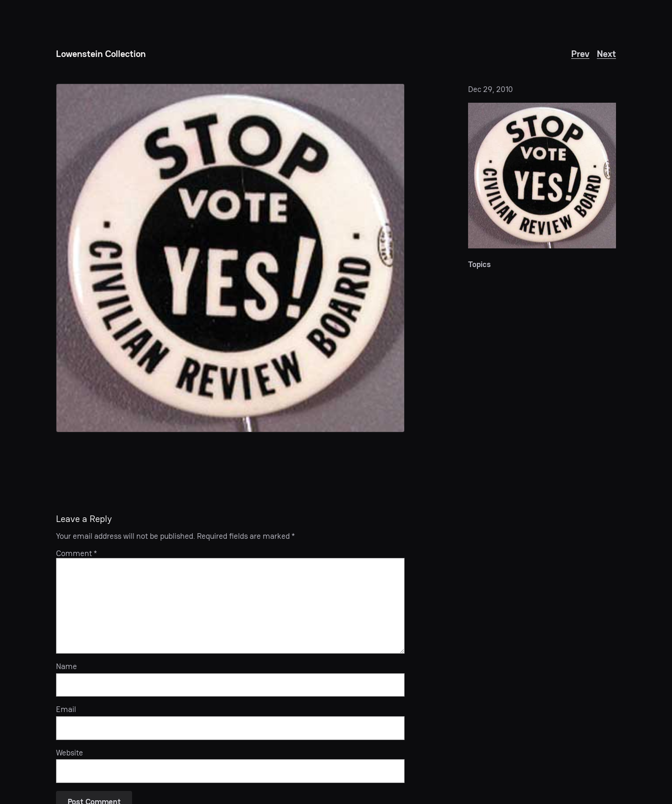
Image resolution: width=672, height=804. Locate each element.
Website (70, 753)
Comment (77, 553)
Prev (580, 54)
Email (66, 709)
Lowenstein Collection (101, 54)
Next (606, 54)
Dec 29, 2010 (490, 89)
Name (66, 666)
